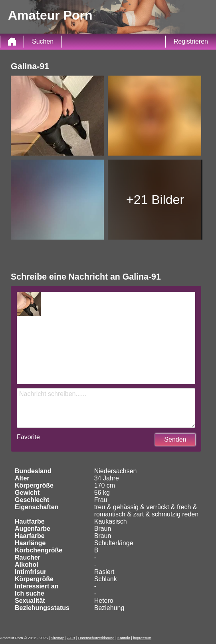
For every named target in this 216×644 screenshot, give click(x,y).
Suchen (43, 41)
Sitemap (57, 638)
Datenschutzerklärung (96, 638)
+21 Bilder (155, 200)
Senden (175, 439)
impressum (142, 638)
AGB (71, 638)
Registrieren (191, 41)
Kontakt (124, 638)
